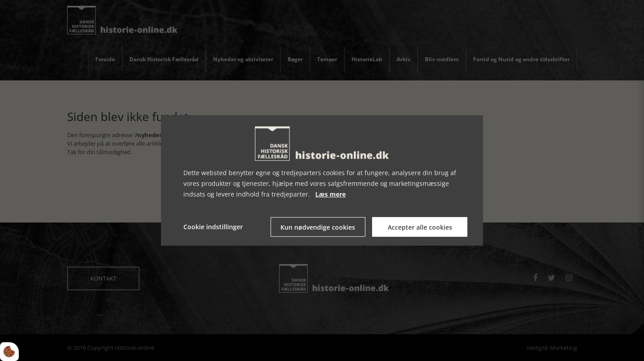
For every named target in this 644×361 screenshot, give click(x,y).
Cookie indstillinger (213, 227)
